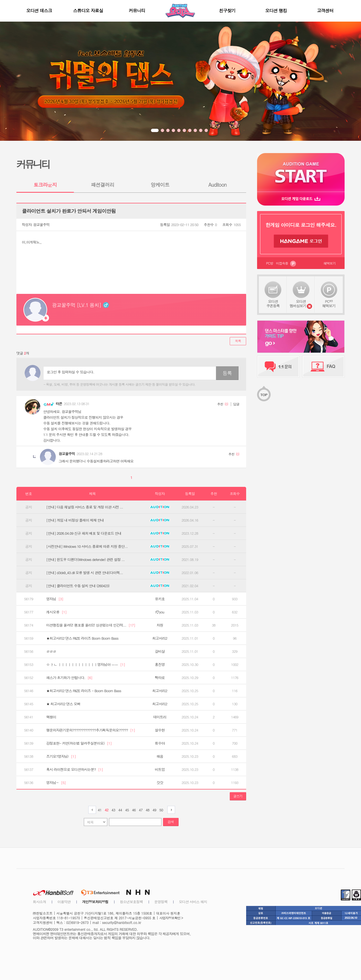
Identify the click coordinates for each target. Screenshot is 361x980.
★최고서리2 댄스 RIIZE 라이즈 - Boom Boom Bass (84, 691)
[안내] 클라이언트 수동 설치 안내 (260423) (78, 586)
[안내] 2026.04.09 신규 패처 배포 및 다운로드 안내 (84, 533)
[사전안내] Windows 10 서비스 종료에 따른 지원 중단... (87, 546)
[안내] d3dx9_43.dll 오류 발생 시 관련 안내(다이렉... (85, 573)
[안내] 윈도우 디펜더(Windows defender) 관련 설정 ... (85, 560)
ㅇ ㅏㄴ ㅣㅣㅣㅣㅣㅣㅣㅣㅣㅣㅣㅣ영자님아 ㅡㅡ (86, 665)
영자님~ (56, 783)
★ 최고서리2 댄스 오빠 (63, 704)
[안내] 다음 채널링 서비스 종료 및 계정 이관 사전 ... (85, 507)
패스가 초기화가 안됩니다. (69, 678)
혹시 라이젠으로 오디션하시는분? (75, 770)
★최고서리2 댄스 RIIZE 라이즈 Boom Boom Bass (82, 638)
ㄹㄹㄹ (51, 651)
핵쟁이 (51, 717)
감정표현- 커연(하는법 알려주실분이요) (79, 743)
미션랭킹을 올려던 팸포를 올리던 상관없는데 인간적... (91, 625)
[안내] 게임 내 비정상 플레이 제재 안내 (75, 520)
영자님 (55, 599)
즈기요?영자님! (61, 756)
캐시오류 (56, 612)
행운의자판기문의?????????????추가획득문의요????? (91, 730)
